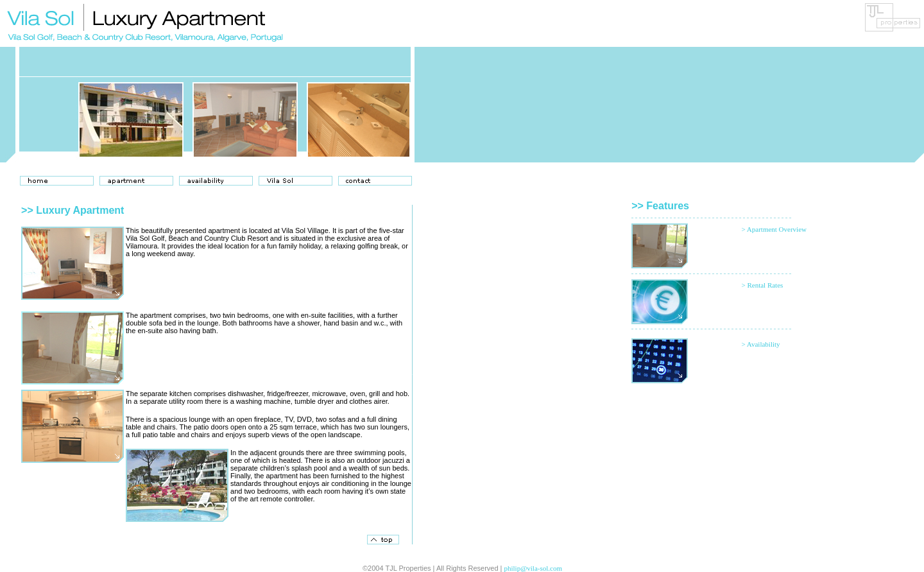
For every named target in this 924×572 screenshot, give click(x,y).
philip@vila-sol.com (533, 568)
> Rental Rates (762, 285)
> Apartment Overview (774, 229)
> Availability (760, 344)
